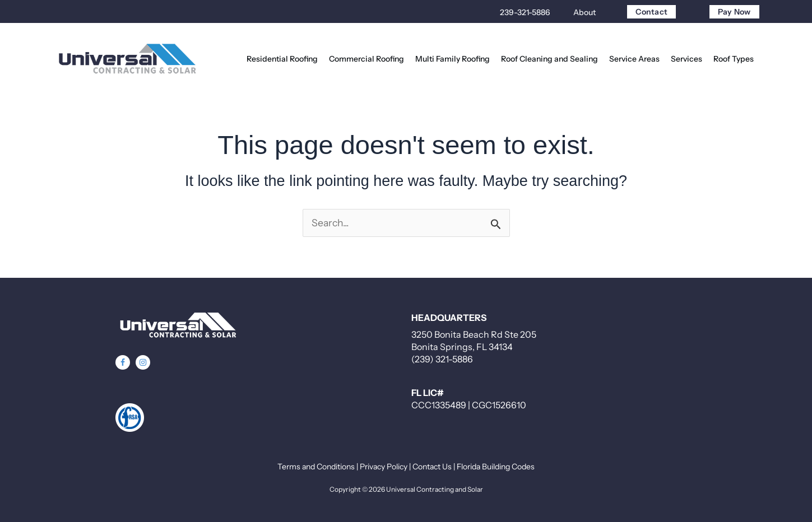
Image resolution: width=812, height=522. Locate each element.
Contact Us (432, 467)
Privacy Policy (384, 467)
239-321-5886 (525, 12)
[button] (123, 362)
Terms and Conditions (316, 467)
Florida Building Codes (496, 467)
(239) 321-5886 (442, 359)
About (584, 12)
